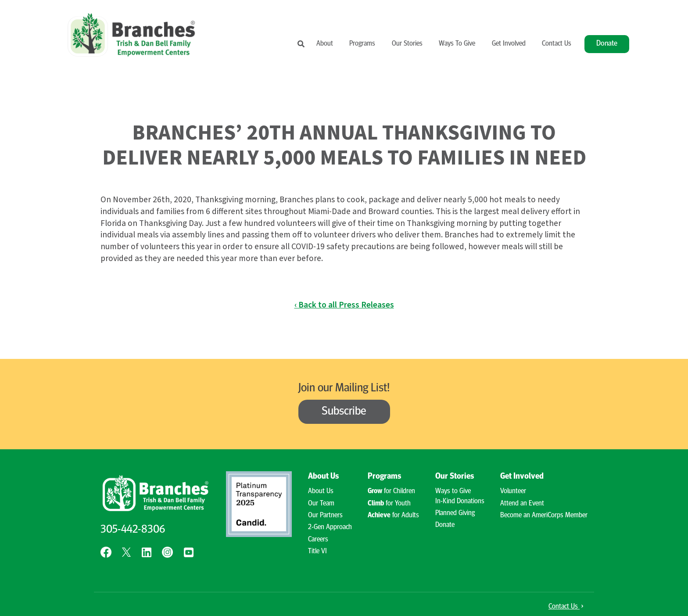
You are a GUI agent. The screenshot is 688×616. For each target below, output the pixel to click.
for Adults (393, 516)
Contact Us (557, 44)
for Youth (389, 504)
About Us (323, 477)
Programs (362, 44)
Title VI (317, 552)
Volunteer (513, 491)
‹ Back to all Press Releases (344, 305)
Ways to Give (453, 491)
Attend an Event (522, 504)
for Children (391, 491)
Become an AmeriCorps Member (544, 516)
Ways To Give (457, 44)
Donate (607, 44)
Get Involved (509, 44)
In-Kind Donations (460, 501)
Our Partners (325, 516)
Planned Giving (455, 513)
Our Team (321, 504)
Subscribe (344, 412)
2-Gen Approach (330, 527)
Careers (318, 540)
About (325, 44)
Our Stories (407, 44)
